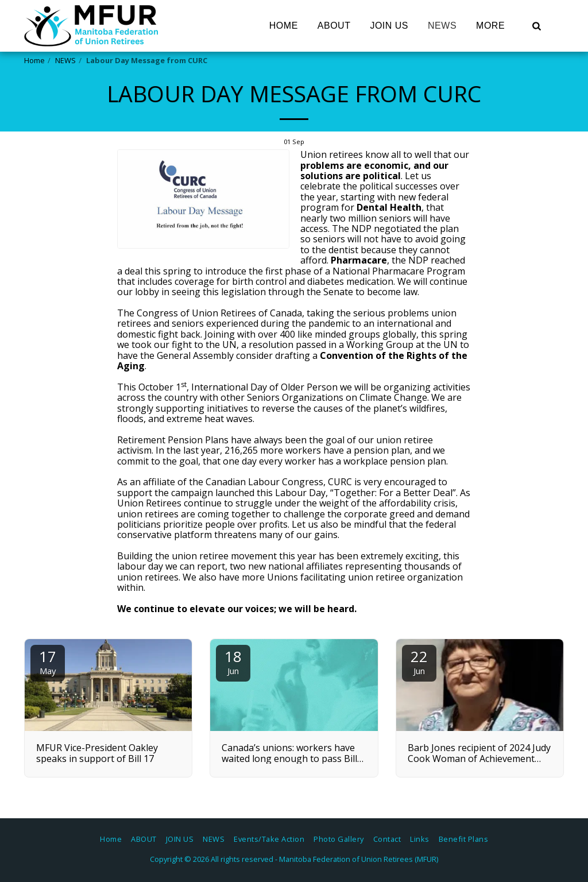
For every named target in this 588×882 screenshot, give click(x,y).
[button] (536, 26)
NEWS (65, 60)
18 (233, 661)
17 (48, 661)
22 (419, 661)
